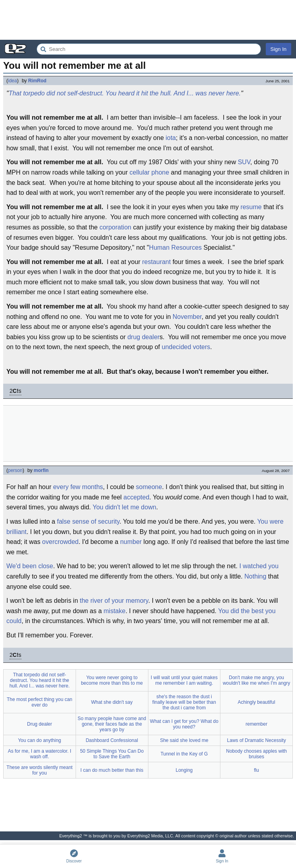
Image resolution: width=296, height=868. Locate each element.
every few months (78, 487)
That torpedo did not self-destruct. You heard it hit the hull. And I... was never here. (125, 93)
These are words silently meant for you (39, 770)
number (131, 542)
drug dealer (143, 337)
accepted (136, 497)
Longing (184, 770)
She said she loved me (184, 740)
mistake (114, 611)
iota (171, 138)
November (187, 317)
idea (13, 81)
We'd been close (30, 566)
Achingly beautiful (257, 702)
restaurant (156, 262)
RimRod (37, 81)
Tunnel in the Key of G (184, 754)
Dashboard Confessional (112, 740)
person (15, 470)
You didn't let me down (125, 507)
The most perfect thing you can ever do (40, 702)
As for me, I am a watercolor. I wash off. (40, 754)
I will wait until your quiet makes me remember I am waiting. (184, 680)
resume (251, 207)
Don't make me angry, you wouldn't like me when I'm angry (256, 680)
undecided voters (186, 347)
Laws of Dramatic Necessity (257, 740)
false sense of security (88, 521)
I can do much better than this (112, 770)
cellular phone (149, 172)
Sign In (278, 49)
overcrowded (60, 542)
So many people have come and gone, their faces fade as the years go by (112, 724)
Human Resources (176, 248)
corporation (115, 227)
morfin (41, 470)
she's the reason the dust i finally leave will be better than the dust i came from (184, 702)
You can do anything (39, 740)
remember (256, 724)
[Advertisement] (148, 20)
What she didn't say (112, 702)
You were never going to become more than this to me (112, 680)
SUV (244, 162)
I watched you (259, 566)
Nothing (255, 576)
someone (149, 487)
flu (256, 770)
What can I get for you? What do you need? (184, 724)
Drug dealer (40, 724)
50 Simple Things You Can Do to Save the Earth (112, 754)
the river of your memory (114, 601)
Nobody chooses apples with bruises (256, 754)
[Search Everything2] (149, 49)
